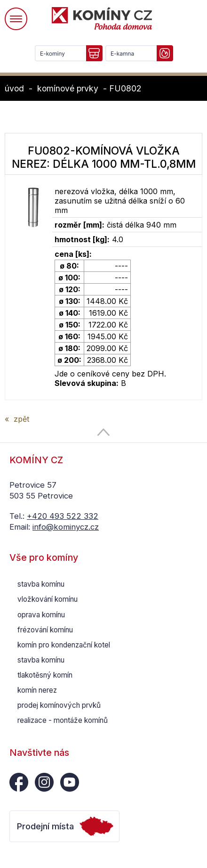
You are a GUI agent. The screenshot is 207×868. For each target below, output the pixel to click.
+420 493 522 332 (63, 516)
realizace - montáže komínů (63, 720)
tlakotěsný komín (45, 675)
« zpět (17, 419)
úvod (14, 88)
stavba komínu (41, 584)
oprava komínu (41, 615)
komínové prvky (68, 88)
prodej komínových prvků (59, 705)
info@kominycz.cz (66, 527)
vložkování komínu (48, 599)
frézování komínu (45, 630)
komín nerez (37, 690)
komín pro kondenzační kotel (64, 645)
